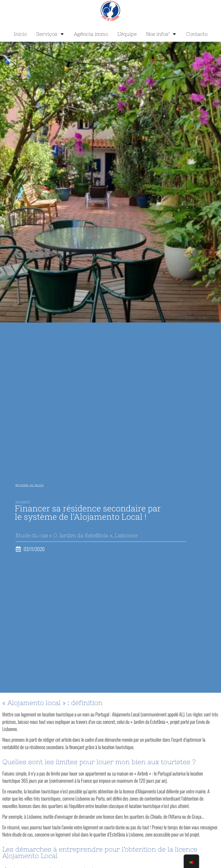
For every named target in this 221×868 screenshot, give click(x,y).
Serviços (50, 34)
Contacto (197, 34)
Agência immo (91, 34)
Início (20, 34)
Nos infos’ (161, 34)
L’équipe (127, 34)
